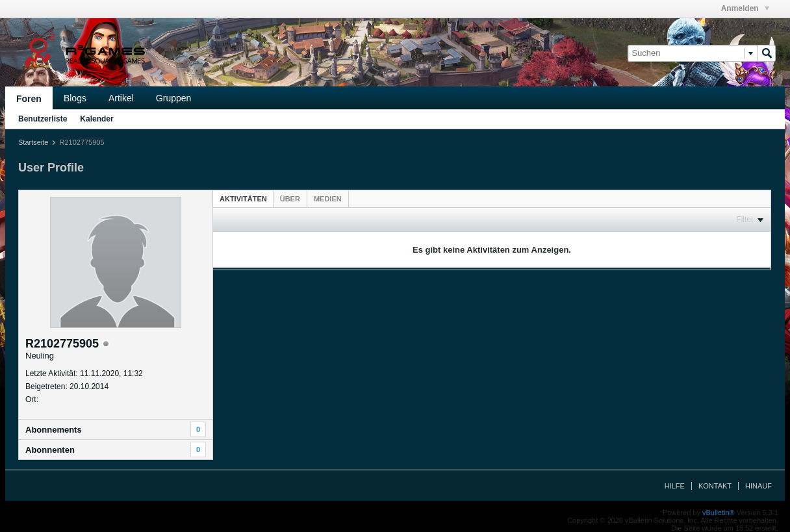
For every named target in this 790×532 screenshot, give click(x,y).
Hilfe (675, 486)
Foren (29, 99)
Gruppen (173, 98)
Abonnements (54, 430)
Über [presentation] (290, 199)
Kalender (96, 119)
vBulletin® (719, 513)
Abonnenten (50, 450)
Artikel (121, 98)
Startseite (33, 142)
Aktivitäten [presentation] (243, 199)
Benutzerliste (43, 119)
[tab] (243, 198)
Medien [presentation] (328, 199)
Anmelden (745, 8)
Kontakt (715, 486)
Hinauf (758, 486)
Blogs (75, 98)
